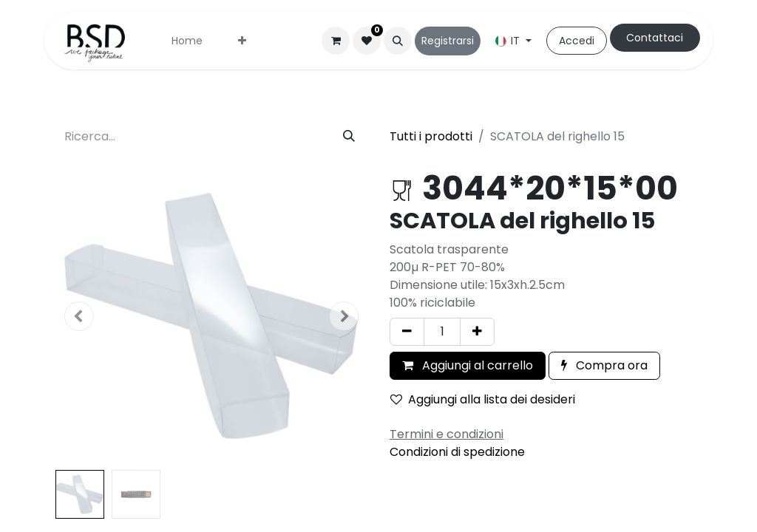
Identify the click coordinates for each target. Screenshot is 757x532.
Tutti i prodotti (431, 136)
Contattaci (655, 38)
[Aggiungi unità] (477, 332)
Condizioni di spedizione (457, 452)
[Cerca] (349, 137)
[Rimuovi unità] (407, 332)
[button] (398, 41)
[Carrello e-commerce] (336, 41)
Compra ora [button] (604, 365)
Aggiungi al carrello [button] (468, 365)
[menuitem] (187, 41)
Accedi (577, 41)
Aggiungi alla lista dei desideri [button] (483, 399)
